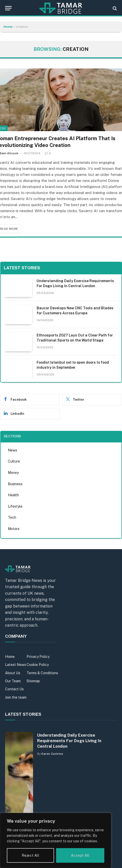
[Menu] (8, 8)
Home (8, 27)
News (13, 450)
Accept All (80, 855)
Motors (14, 529)
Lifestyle (15, 506)
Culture (14, 461)
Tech (12, 517)
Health (13, 495)
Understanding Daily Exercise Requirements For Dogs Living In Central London (69, 741)
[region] (56, 840)
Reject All (30, 855)
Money (13, 473)
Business (15, 484)
